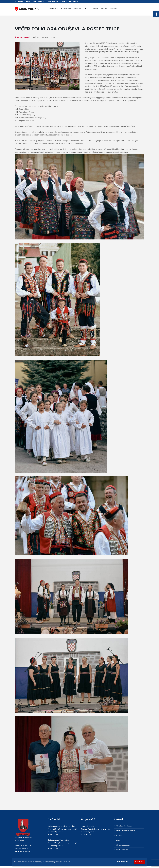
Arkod (119, 842)
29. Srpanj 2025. (23, 37)
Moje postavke (120, 862)
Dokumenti (66, 9)
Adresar (87, 9)
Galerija (104, 9)
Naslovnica (54, 9)
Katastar (119, 837)
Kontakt (114, 9)
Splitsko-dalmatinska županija (127, 832)
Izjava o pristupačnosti (125, 848)
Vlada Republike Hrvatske (126, 826)
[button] (156, 14)
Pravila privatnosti (123, 853)
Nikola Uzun (37, 37)
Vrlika (96, 9)
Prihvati (138, 861)
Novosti (77, 9)
